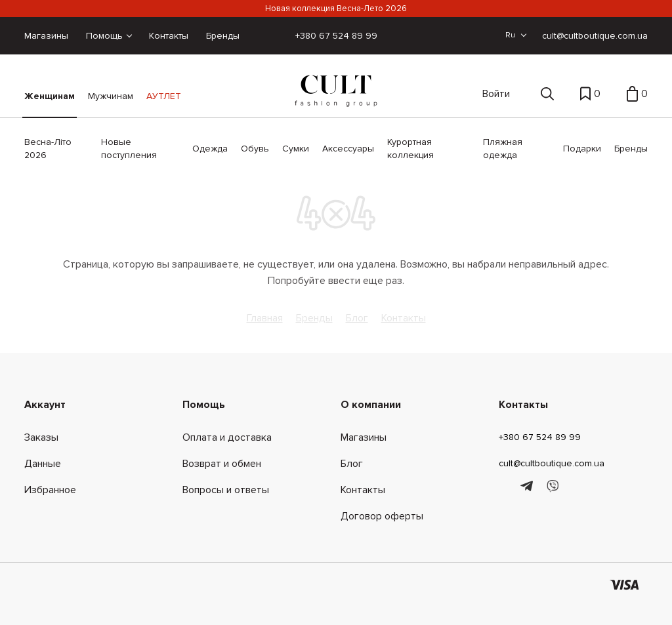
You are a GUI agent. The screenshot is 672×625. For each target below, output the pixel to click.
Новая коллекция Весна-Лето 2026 (336, 9)
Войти (496, 94)
